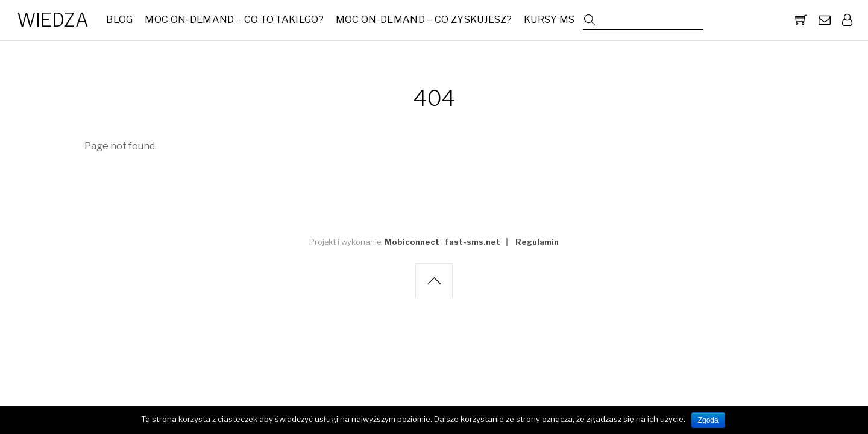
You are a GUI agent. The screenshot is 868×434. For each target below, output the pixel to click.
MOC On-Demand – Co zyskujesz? (424, 20)
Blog (119, 20)
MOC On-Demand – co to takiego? (234, 20)
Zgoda (708, 420)
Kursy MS (549, 20)
